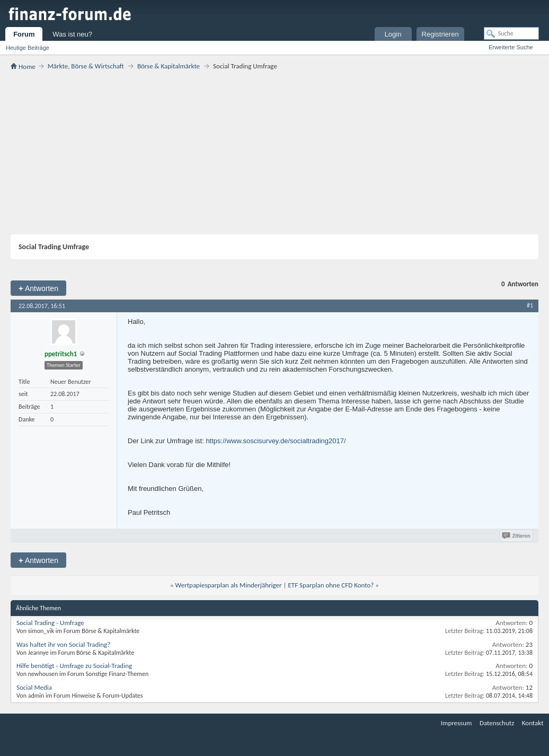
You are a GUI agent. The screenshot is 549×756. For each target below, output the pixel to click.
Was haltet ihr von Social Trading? (63, 644)
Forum (24, 34)
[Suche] (511, 33)
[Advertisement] (274, 152)
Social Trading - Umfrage (50, 623)
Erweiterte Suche (511, 47)
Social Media (34, 687)
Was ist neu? (72, 34)
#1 (530, 305)
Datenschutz (497, 723)
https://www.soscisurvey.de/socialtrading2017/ (276, 441)
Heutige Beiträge (28, 48)
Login (393, 34)
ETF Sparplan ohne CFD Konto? (331, 585)
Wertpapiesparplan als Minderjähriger (229, 585)
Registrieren (440, 34)
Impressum (457, 723)
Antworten (38, 288)
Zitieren (517, 536)
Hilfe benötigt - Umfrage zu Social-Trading (74, 666)
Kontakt (533, 723)
